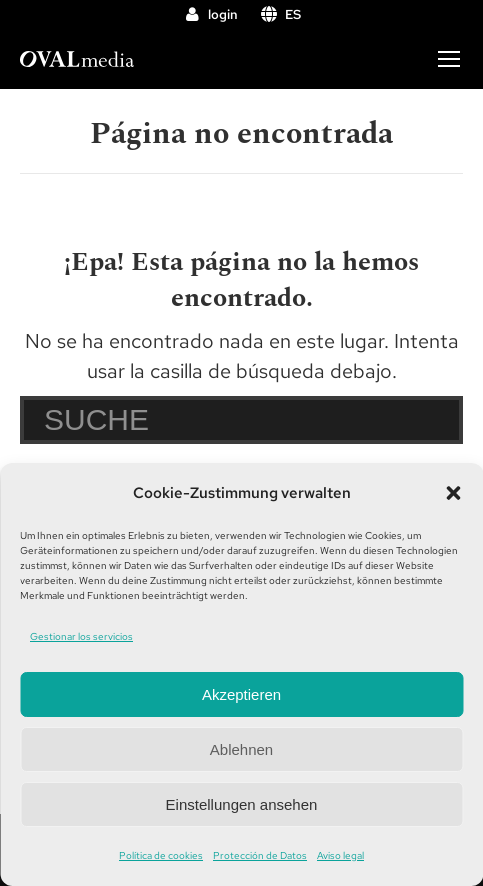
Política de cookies (161, 855)
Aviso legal (340, 855)
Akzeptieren (241, 694)
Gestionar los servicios (81, 636)
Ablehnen (241, 749)
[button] (453, 493)
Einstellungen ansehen (242, 804)
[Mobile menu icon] (449, 59)
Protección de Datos (260, 855)
